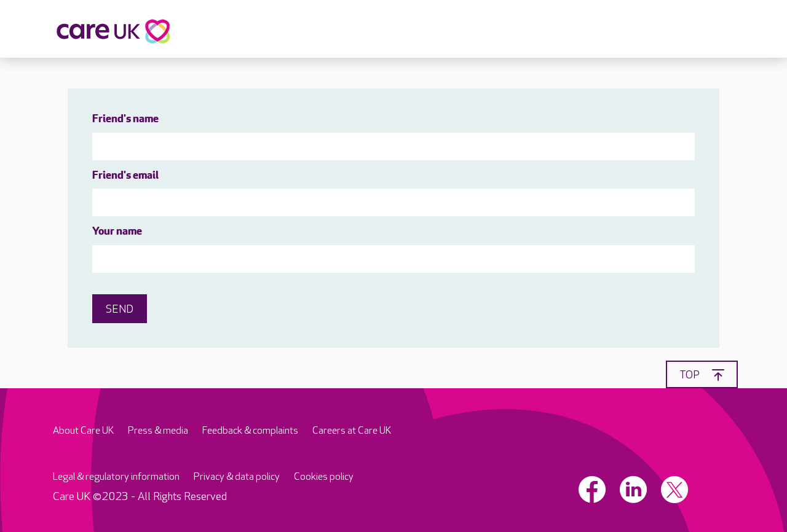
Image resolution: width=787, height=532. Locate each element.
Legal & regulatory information (116, 477)
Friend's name (125, 119)
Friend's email (125, 176)
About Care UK (83, 431)
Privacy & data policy (237, 477)
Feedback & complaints (250, 431)
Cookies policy (324, 477)
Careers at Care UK (352, 431)
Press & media (158, 431)
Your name (117, 232)
